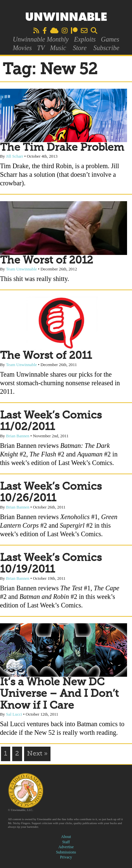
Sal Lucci (14, 714)
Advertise (66, 847)
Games (110, 39)
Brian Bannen (18, 436)
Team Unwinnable (21, 269)
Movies (22, 48)
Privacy (66, 857)
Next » (37, 754)
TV (41, 48)
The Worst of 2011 (46, 356)
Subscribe (106, 48)
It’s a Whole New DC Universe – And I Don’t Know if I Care (59, 694)
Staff (66, 842)
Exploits (85, 39)
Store (80, 48)
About (66, 837)
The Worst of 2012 (47, 261)
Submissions (66, 852)
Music (58, 48)
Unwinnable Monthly (41, 39)
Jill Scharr (15, 156)
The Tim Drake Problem (62, 148)
